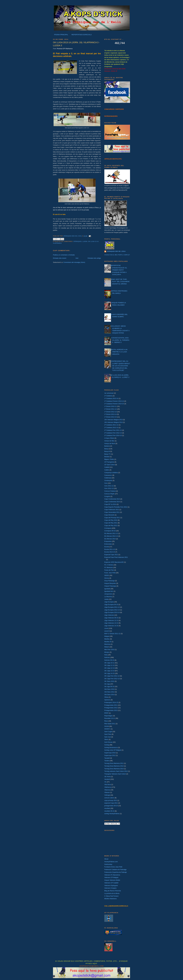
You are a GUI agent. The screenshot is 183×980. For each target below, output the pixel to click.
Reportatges (108, 716)
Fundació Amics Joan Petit (113, 867)
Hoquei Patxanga (110, 586)
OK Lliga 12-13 (109, 668)
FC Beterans (109, 567)
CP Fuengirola (109, 462)
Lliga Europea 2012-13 (112, 610)
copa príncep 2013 (111, 800)
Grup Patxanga (109, 581)
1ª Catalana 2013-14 (111, 398)
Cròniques (77, 241)
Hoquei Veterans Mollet (112, 880)
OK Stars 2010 (109, 681)
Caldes (107, 470)
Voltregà (107, 795)
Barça (106, 449)
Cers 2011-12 (109, 486)
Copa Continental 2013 (112, 499)
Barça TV (107, 454)
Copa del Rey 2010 (111, 520)
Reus (106, 721)
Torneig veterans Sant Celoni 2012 (116, 771)
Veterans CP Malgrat (111, 877)
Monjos (107, 652)
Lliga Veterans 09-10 (111, 618)
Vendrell (107, 779)
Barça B (107, 451)
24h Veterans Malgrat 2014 (113, 422)
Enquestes (108, 541)
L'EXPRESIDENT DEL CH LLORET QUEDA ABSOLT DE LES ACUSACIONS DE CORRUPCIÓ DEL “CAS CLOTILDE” (120, 366)
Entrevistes (108, 544)
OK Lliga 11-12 (109, 665)
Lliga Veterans (109, 615)
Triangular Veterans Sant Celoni (115, 774)
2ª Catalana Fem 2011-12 (113, 430)
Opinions (107, 700)
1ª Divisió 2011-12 (110, 409)
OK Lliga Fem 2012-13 (112, 679)
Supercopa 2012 (110, 755)
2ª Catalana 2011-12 (111, 425)
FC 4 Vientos (109, 565)
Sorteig (107, 745)
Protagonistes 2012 (111, 708)
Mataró (107, 647)
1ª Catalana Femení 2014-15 (114, 404)
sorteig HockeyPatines (112, 814)
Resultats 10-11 (110, 718)
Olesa (106, 697)
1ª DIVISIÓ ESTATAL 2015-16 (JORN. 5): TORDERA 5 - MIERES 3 (120, 340)
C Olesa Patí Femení (111, 896)
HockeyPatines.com (111, 862)
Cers (106, 483)
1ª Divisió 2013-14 (110, 414)
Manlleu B (108, 642)
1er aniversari (109, 393)
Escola (107, 547)
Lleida (85, 241)
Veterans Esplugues (111, 885)
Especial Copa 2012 (111, 555)
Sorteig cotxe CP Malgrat (113, 750)
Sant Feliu (108, 734)
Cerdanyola (108, 480)
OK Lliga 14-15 (109, 673)
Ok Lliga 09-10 (109, 687)
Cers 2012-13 (109, 488)
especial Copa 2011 (111, 803)
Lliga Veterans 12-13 (111, 620)
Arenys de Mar (109, 441)
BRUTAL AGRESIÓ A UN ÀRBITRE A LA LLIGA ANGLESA (119, 352)
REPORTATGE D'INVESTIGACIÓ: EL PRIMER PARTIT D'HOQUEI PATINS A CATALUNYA (119, 270)
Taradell (107, 758)
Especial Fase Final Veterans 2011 (116, 557)
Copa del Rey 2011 (111, 523)
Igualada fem (109, 591)
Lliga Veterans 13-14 (111, 623)
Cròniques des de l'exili (116, 251)
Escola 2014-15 (110, 552)
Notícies (107, 657)
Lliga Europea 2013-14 (112, 612)
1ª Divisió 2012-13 (110, 412)
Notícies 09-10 (109, 660)
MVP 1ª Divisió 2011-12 (112, 634)
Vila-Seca (108, 784)
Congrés (107, 496)
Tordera (107, 761)
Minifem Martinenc (111, 899)
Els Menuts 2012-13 (111, 536)
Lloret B (107, 631)
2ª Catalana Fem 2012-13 (113, 433)
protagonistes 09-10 (111, 806)
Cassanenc (108, 475)
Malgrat (107, 636)
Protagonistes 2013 (111, 710)
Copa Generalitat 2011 (112, 512)
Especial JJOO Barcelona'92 (114, 562)
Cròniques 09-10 (110, 531)
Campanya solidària (111, 473)
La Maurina (108, 597)
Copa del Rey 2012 (111, 525)
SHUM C (107, 729)
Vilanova (107, 790)
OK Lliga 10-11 (109, 663)
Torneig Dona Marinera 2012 (114, 766)
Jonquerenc (108, 594)
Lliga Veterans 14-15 (111, 626)
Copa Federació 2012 (112, 510)
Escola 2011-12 (110, 549)
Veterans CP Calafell (111, 883)
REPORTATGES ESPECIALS (82, 35)
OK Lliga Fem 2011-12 (112, 676)
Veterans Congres (110, 888)
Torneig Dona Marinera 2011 (114, 763)
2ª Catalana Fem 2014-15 (113, 435)
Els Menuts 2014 (110, 539)
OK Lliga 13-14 (93, 241)
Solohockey (108, 864)
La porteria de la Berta (112, 893)
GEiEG (107, 575)
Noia (106, 655)
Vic (105, 782)
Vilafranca (57, 243)
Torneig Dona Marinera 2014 (114, 769)
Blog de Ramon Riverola (113, 891)
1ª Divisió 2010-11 (110, 406)
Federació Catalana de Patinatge (115, 870)
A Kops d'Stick (109, 438)
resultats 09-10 (109, 811)
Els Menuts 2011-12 (111, 533)
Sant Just (107, 737)
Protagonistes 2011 (111, 705)
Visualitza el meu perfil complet (117, 255)
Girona (107, 578)
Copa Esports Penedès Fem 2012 (116, 507)
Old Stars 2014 (109, 695)
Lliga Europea (109, 602)
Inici (77, 258)
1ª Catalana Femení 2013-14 (114, 401)
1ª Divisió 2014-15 (110, 417)
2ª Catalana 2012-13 (111, 428)
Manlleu (107, 639)
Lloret (106, 628)
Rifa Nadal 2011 (110, 724)
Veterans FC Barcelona (112, 875)
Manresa (107, 644)
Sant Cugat (108, 732)
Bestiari (107, 457)
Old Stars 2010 (109, 689)
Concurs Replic (109, 494)
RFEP (106, 713)
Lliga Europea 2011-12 (112, 607)
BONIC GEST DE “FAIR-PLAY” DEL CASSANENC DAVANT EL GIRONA (120, 282)
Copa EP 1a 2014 (110, 504)
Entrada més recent (60, 258)
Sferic (106, 739)
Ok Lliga (107, 684)
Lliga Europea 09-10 (111, 604)
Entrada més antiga (94, 258)
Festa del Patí (109, 570)
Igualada (107, 589)
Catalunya (108, 478)
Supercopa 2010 (110, 753)
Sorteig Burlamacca (111, 747)
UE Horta (107, 777)
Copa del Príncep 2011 (112, 518)
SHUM (107, 726)
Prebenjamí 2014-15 (111, 702)
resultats (107, 808)
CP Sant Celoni (110, 465)
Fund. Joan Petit (110, 573)
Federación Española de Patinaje (116, 872)
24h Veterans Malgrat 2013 (113, 420)
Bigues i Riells (109, 459)
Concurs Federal (110, 491)
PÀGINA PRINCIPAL (61, 35)
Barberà (107, 446)
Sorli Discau (108, 742)
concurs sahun (109, 798)
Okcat (106, 859)
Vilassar (107, 792)
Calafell (107, 467)
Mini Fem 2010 (109, 650)
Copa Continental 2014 (112, 502)
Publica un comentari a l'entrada (64, 255)
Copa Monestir (109, 515)
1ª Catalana (108, 396)
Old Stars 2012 (109, 692)
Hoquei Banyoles (110, 583)
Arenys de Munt (110, 443)
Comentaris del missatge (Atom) (74, 262)
